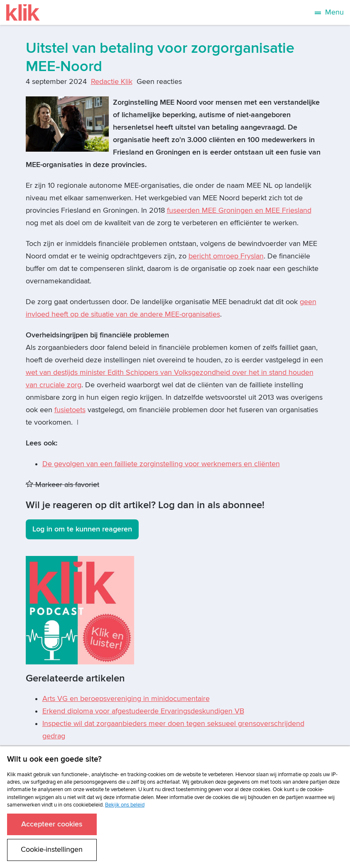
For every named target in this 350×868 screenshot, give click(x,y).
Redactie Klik (112, 82)
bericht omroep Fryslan (226, 256)
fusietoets (70, 410)
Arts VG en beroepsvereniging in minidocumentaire (126, 699)
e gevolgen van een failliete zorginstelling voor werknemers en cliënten (164, 464)
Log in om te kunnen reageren (82, 529)
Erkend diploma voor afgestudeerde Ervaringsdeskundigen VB (143, 711)
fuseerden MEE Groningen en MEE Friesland (239, 210)
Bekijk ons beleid (125, 805)
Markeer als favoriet (62, 485)
